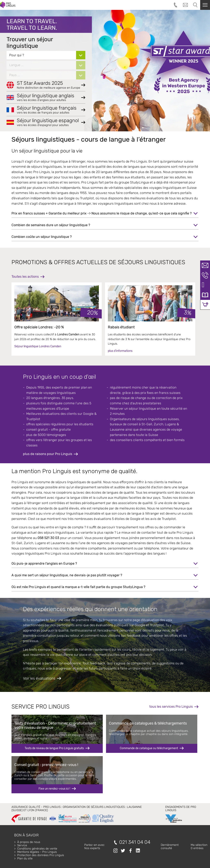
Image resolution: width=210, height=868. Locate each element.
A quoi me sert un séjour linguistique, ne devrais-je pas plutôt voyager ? (67, 575)
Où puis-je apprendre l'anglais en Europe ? (44, 564)
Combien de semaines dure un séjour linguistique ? (51, 225)
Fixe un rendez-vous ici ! (54, 789)
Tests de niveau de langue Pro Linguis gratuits (54, 748)
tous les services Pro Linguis (171, 707)
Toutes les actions (25, 277)
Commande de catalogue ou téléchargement (149, 748)
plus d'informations (120, 351)
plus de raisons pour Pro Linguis (48, 454)
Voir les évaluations (39, 678)
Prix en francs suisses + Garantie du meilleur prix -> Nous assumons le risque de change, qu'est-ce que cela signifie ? (102, 213)
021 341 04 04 (135, 842)
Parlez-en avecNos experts (94, 847)
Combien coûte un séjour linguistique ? (42, 237)
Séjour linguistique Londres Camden (38, 346)
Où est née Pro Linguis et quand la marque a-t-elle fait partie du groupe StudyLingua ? (78, 587)
